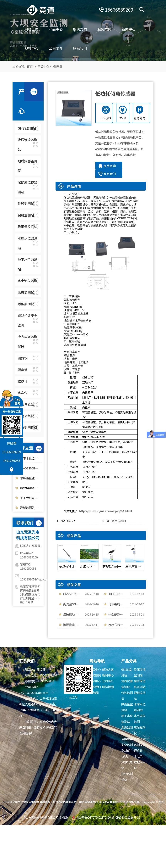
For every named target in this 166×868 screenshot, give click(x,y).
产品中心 (56, 29)
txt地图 (94, 693)
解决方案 (80, 29)
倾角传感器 (119, 521)
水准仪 (138, 756)
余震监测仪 (127, 730)
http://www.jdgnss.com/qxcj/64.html (106, 511)
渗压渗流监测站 (140, 672)
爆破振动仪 (140, 730)
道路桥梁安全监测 (127, 742)
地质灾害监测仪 (127, 684)
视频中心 (31, 48)
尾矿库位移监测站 (140, 684)
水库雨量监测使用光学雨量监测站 (31, 478)
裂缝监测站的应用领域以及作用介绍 (31, 508)
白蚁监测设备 (127, 777)
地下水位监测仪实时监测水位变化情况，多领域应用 (31, 458)
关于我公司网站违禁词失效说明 (31, 498)
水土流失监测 (140, 719)
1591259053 (12, 461)
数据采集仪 (140, 765)
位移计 (126, 756)
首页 (30, 66)
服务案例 (104, 29)
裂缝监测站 (140, 695)
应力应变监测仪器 (140, 742)
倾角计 (58, 66)
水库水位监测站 (140, 707)
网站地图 (108, 687)
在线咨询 (110, 166)
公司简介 (56, 48)
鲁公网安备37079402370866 (94, 817)
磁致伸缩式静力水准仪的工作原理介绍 (31, 488)
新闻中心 (129, 29)
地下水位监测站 (127, 719)
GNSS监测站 (126, 672)
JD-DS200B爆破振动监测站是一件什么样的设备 (31, 468)
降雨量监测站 (127, 707)
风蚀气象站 (127, 765)
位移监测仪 (127, 695)
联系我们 (80, 48)
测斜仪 (126, 750)
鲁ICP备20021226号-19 (126, 817)
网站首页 (31, 29)
